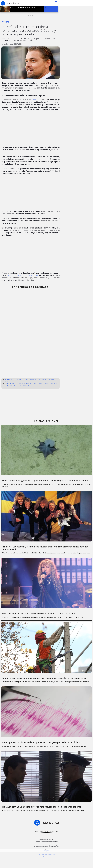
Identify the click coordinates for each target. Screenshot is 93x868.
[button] (56, 2)
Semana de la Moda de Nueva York (23, 275)
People (35, 100)
